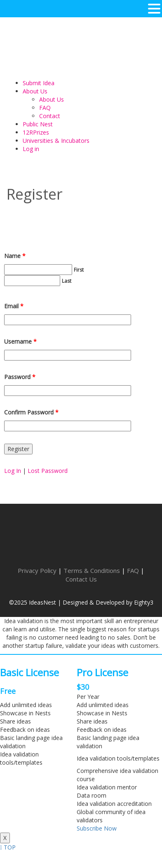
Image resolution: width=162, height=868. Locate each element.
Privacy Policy (37, 570)
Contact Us (81, 579)
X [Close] (5, 838)
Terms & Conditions (92, 570)
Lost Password (48, 471)
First (79, 270)
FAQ (133, 570)
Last (67, 281)
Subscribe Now (97, 828)
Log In (13, 471)
